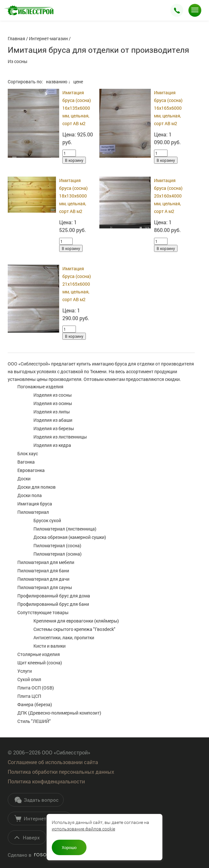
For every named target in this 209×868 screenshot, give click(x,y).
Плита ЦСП (29, 696)
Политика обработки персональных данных (61, 772)
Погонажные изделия (40, 387)
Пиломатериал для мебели (46, 562)
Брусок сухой (47, 520)
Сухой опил (29, 679)
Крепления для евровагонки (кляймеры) (76, 621)
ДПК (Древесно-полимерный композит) (59, 713)
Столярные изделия (39, 654)
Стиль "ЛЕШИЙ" (34, 721)
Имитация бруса (35, 504)
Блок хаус (28, 453)
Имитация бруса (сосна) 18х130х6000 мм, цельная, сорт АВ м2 (73, 196)
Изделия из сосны (53, 395)
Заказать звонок (177, 10)
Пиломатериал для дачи (43, 579)
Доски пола (30, 495)
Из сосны (18, 61)
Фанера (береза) (35, 704)
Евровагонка (31, 470)
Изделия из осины (53, 403)
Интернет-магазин (40, 818)
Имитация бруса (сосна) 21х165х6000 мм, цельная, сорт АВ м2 (77, 284)
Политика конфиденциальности (46, 781)
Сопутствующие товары (43, 612)
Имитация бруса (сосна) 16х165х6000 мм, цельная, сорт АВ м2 (168, 108)
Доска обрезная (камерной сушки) (70, 537)
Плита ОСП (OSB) (36, 688)
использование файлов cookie (83, 829)
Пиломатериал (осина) (58, 554)
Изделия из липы (52, 412)
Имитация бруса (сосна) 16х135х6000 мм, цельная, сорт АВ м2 (77, 108)
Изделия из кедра (52, 445)
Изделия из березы (54, 428)
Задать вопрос (36, 800)
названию (57, 82)
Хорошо (69, 847)
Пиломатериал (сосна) (57, 545)
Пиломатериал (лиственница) (65, 529)
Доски (24, 479)
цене (78, 82)
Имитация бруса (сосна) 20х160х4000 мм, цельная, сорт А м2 (168, 196)
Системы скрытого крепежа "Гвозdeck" (74, 629)
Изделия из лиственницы (60, 437)
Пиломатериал (33, 512)
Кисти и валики (50, 646)
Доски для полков (36, 487)
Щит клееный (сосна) (40, 663)
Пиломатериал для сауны (45, 587)
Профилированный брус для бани (53, 604)
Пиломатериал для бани (43, 571)
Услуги (25, 671)
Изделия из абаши (53, 420)
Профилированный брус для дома (54, 596)
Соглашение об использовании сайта (53, 762)
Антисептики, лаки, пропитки (64, 637)
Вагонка (26, 462)
